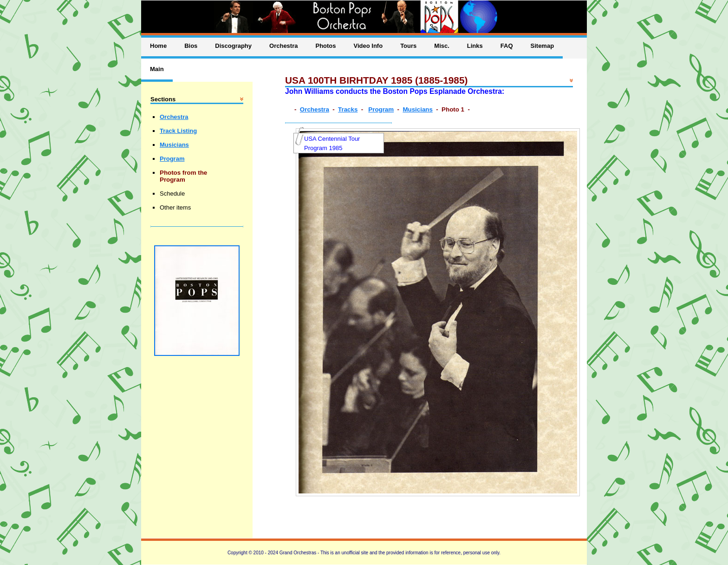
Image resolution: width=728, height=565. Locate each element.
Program (381, 109)
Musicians (417, 109)
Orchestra (315, 109)
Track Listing (178, 131)
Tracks (348, 109)
